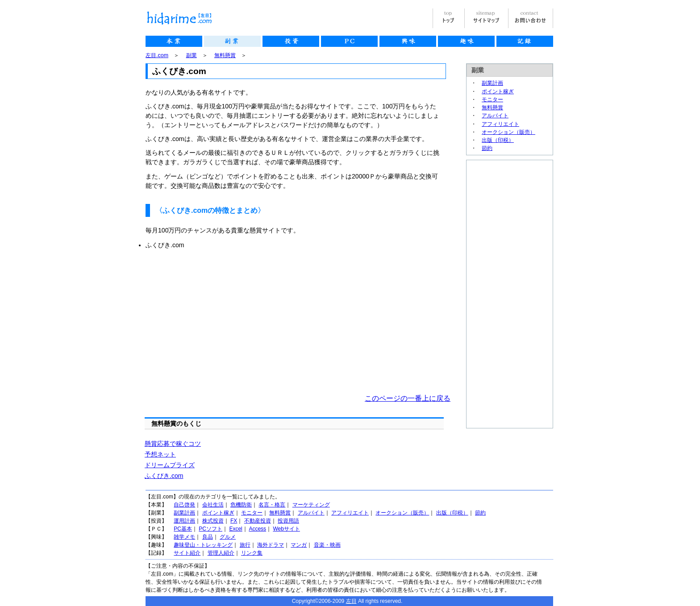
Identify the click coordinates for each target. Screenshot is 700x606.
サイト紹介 (187, 553)
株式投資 (213, 521)
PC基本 (183, 529)
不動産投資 (258, 521)
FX (234, 521)
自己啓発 (184, 505)
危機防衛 (241, 505)
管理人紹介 (221, 553)
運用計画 (184, 521)
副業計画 (492, 83)
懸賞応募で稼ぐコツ (173, 444)
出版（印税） (498, 140)
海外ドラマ (271, 545)
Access (257, 529)
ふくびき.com (164, 476)
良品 (208, 537)
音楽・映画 (327, 545)
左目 (351, 601)
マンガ (299, 545)
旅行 (245, 545)
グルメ (228, 537)
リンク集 (252, 553)
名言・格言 (272, 505)
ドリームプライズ (170, 465)
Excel (235, 529)
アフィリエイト (500, 124)
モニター (492, 100)
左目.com (157, 55)
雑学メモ (184, 537)
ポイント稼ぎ (498, 91)
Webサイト (286, 529)
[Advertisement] (221, 322)
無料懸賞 (225, 55)
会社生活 (213, 505)
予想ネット (160, 454)
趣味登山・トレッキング (203, 545)
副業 (192, 55)
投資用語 (288, 521)
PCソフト (210, 529)
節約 (487, 148)
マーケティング (311, 505)
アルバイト (495, 116)
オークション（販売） (508, 132)
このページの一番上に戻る (408, 398)
